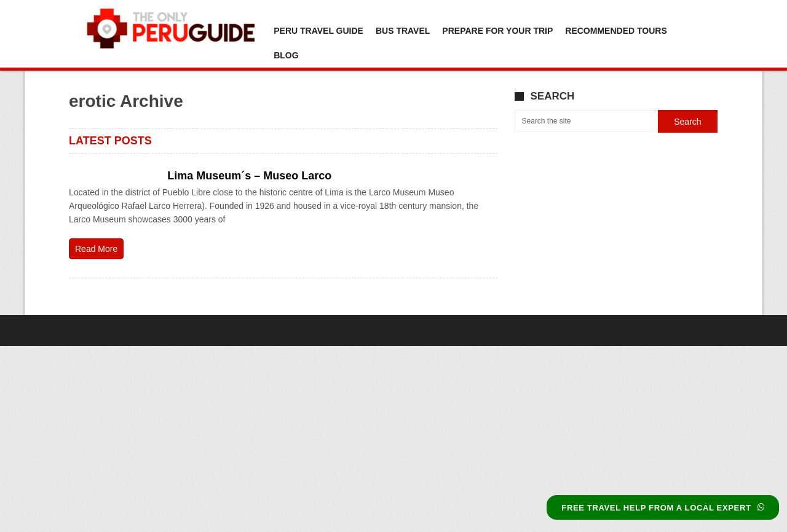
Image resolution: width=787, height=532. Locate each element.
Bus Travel (403, 31)
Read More (96, 249)
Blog (286, 55)
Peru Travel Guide (318, 31)
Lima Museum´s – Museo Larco (249, 176)
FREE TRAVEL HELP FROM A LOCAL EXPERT (663, 508)
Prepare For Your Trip (497, 31)
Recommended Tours (616, 31)
